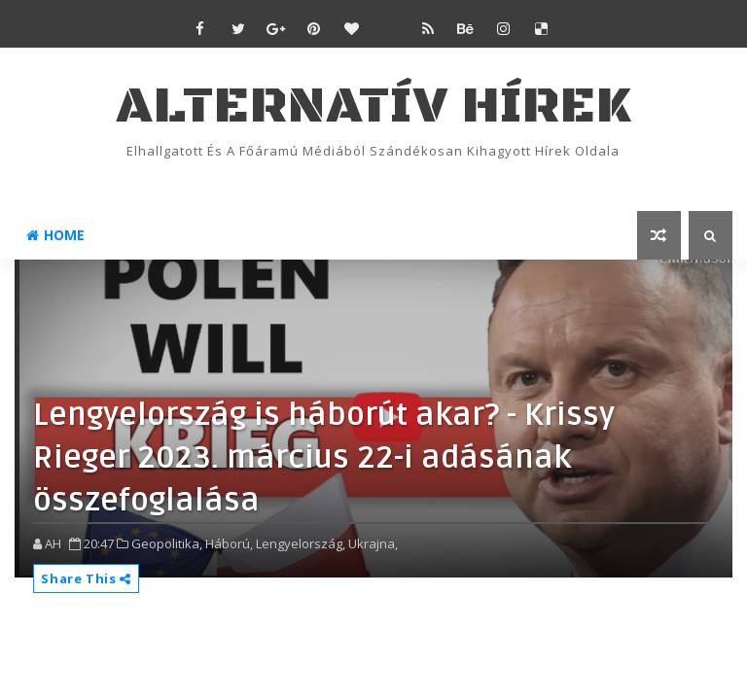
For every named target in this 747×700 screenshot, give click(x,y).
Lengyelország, (301, 543)
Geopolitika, (167, 543)
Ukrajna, (373, 543)
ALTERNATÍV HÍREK (373, 106)
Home (55, 235)
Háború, (229, 543)
